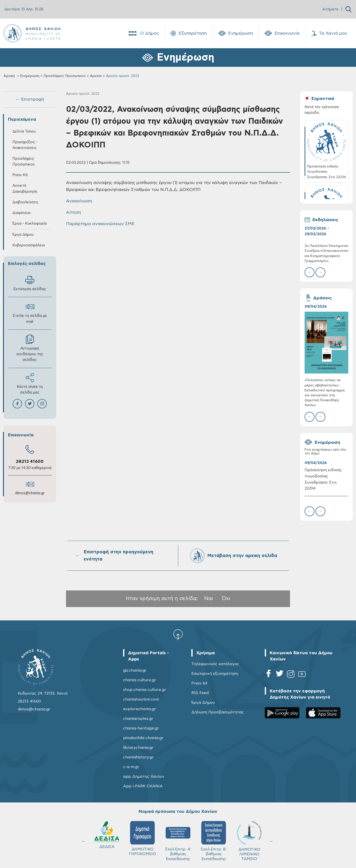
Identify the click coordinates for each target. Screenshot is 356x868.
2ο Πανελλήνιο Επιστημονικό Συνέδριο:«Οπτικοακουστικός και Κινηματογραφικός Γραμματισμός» (326, 254)
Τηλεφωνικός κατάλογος (215, 664)
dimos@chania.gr (30, 493)
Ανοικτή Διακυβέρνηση (25, 188)
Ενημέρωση (236, 33)
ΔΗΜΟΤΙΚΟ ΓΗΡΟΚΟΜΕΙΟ (143, 838)
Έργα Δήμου (23, 235)
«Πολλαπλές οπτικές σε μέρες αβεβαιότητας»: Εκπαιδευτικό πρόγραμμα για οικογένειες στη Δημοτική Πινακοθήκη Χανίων (325, 393)
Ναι (209, 598)
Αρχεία (96, 76)
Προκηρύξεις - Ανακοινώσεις (25, 145)
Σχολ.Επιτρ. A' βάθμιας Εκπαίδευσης (178, 841)
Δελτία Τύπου (24, 131)
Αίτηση (73, 212)
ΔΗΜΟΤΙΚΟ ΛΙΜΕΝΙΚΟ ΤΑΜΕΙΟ (249, 841)
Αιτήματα (330, 9)
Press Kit (20, 175)
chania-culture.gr (140, 680)
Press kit (199, 683)
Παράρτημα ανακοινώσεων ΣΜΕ (100, 224)
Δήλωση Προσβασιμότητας (218, 712)
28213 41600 (30, 462)
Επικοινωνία (282, 33)
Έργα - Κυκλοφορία (30, 223)
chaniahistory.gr (138, 757)
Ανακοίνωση (79, 201)
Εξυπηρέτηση (189, 33)
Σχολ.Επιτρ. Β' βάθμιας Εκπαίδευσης (214, 841)
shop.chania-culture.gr (145, 690)
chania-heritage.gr (141, 728)
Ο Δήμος (143, 33)
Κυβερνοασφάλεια (29, 245)
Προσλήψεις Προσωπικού (65, 76)
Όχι (226, 598)
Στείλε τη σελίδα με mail (30, 313)
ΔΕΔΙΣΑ (107, 835)
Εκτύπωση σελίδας (30, 283)
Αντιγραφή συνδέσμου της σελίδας (30, 348)
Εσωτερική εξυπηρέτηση (215, 674)
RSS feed (200, 693)
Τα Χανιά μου (329, 33)
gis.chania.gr (135, 670)
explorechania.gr (140, 709)
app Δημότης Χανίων (144, 776)
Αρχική (9, 76)
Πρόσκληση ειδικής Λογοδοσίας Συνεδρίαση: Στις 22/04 (323, 479)
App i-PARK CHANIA (143, 786)
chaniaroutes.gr (138, 719)
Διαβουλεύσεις (25, 202)
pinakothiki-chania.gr (143, 738)
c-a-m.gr (131, 767)
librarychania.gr (138, 748)
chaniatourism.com (141, 699)
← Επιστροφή (30, 99)
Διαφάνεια (21, 213)
